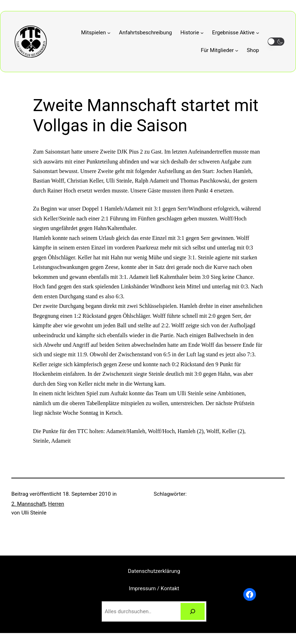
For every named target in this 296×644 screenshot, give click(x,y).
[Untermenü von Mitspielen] (96, 33)
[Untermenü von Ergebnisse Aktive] (236, 33)
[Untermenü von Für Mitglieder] (220, 50)
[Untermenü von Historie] (192, 33)
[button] (276, 42)
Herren (56, 504)
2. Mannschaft (29, 504)
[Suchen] (193, 611)
